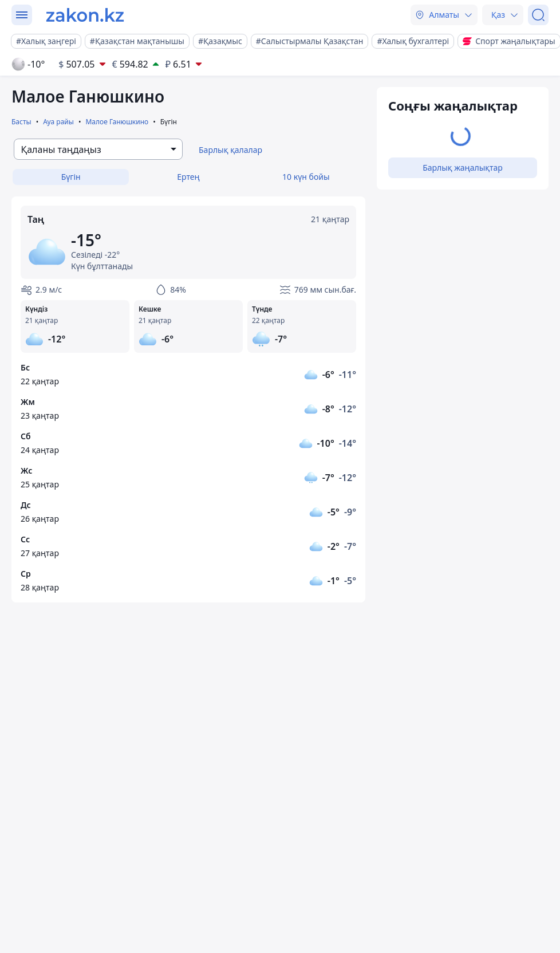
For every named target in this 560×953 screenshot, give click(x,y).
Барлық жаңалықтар (463, 168)
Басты (21, 122)
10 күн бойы (306, 177)
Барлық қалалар (230, 150)
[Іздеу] (538, 15)
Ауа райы (58, 122)
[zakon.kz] (85, 15)
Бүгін (71, 177)
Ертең (188, 177)
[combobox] (98, 149)
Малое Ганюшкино (117, 122)
